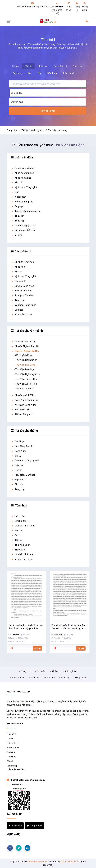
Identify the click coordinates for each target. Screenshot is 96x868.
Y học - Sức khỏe (22, 559)
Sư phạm (18, 206)
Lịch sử (17, 470)
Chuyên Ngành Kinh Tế (25, 346)
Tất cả (15, 66)
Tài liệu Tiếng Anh (22, 414)
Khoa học (18, 267)
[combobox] (48, 93)
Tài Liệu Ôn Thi (21, 410)
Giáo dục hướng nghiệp (25, 461)
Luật (15, 192)
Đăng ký (77, 7)
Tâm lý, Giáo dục (22, 291)
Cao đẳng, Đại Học (23, 446)
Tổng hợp (18, 221)
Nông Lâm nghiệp (22, 202)
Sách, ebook (18, 678)
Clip (40, 73)
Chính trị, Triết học (23, 262)
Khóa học (43, 66)
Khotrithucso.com (38, 862)
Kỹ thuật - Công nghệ (24, 187)
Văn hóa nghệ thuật (23, 226)
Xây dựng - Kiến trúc (24, 230)
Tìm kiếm (41, 671)
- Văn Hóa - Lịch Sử (24, 389)
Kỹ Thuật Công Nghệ (24, 405)
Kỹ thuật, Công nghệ (24, 276)
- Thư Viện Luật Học (24, 370)
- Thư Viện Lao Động (25, 365)
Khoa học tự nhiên (23, 173)
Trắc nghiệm (69, 73)
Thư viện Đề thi (21, 545)
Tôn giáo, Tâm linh (23, 296)
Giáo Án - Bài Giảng (23, 526)
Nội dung (52, 73)
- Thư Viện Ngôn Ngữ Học (27, 374)
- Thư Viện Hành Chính (25, 360)
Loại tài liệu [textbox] (17, 93)
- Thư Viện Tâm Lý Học (26, 379)
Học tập (17, 531)
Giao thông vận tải (23, 168)
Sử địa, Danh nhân (23, 286)
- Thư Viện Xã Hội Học (25, 384)
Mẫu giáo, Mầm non (23, 475)
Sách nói (78, 66)
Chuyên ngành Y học (24, 395)
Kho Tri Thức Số (68, 862)
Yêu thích (69, 7)
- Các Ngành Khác (23, 355)
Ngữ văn (17, 480)
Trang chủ (12, 130)
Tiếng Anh (18, 550)
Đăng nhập (85, 7)
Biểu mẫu (18, 516)
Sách (16, 535)
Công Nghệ (19, 451)
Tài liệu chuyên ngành (32, 130)
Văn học (17, 310)
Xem (37, 648)
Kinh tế (17, 183)
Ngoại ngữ (18, 197)
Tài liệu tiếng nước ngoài (26, 211)
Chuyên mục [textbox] (17, 102)
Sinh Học (18, 484)
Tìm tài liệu (48, 111)
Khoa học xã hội (21, 178)
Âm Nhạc (18, 442)
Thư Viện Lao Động (58, 130)
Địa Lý (16, 456)
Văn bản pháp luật (22, 554)
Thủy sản (18, 216)
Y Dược (17, 235)
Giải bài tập (19, 521)
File (30, 73)
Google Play (34, 826)
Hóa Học (18, 465)
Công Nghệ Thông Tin (24, 400)
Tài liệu (28, 66)
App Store (15, 826)
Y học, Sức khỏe (21, 315)
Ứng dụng (17, 73)
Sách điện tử (60, 66)
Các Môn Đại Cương (23, 342)
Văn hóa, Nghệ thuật (24, 305)
